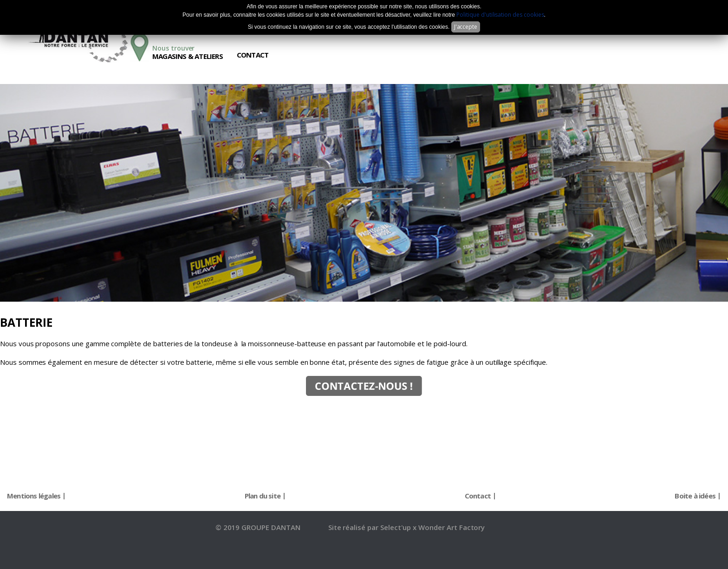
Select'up (397, 527)
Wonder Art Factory (452, 527)
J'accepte (466, 27)
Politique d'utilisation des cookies (500, 15)
